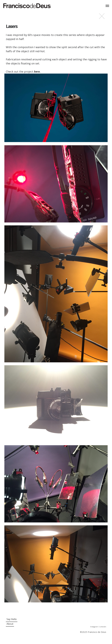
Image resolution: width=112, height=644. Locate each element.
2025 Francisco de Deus (94, 632)
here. (37, 72)
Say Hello (12, 619)
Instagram (94, 627)
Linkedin (103, 627)
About (10, 624)
